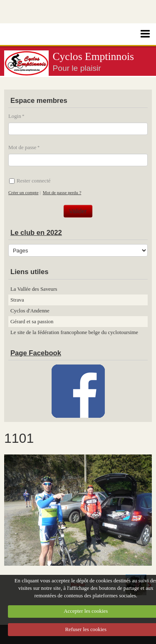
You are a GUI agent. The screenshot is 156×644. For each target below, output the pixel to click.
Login (15, 116)
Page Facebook (36, 353)
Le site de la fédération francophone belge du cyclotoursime (74, 332)
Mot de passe (22, 147)
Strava (17, 300)
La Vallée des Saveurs (34, 289)
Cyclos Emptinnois (94, 56)
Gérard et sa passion (32, 322)
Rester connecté (30, 181)
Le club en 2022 (36, 233)
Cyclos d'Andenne (30, 311)
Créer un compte (23, 192)
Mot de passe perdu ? (62, 192)
